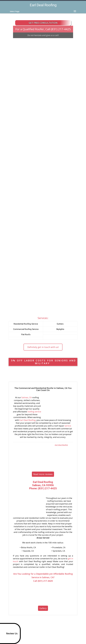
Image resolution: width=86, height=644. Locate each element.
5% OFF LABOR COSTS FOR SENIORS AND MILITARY (44, 362)
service (68, 426)
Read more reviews (43, 474)
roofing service (34, 412)
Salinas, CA (27, 397)
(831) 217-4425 (61, 29)
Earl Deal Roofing (27, 420)
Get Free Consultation (43, 23)
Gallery (43, 608)
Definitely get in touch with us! (43, 347)
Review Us (9, 633)
